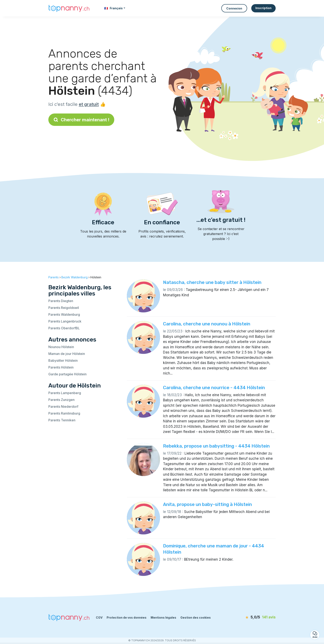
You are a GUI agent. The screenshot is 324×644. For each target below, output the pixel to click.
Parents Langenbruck (65, 321)
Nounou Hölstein (61, 347)
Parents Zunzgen (61, 400)
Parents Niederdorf (63, 406)
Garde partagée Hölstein (67, 374)
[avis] (252, 617)
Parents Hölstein (61, 367)
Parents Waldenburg (64, 314)
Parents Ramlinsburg (64, 413)
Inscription (263, 8)
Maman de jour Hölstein (67, 354)
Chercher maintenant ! (81, 120)
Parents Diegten (61, 301)
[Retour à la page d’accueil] (69, 8)
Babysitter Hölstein (63, 360)
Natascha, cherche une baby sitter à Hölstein (212, 282)
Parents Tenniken (62, 420)
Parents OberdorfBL (64, 328)
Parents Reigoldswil (64, 308)
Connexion (234, 8)
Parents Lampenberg (65, 393)
